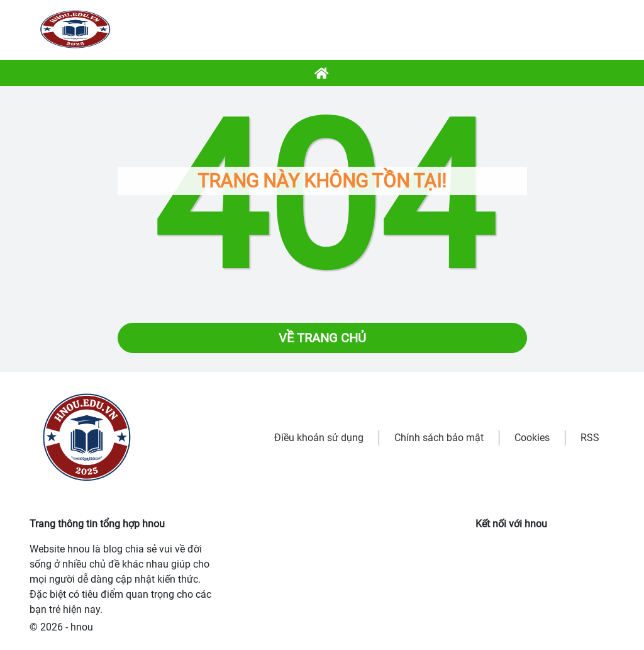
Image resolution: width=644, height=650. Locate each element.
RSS (590, 438)
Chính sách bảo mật (439, 438)
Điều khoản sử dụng (319, 438)
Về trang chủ (322, 338)
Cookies (532, 438)
